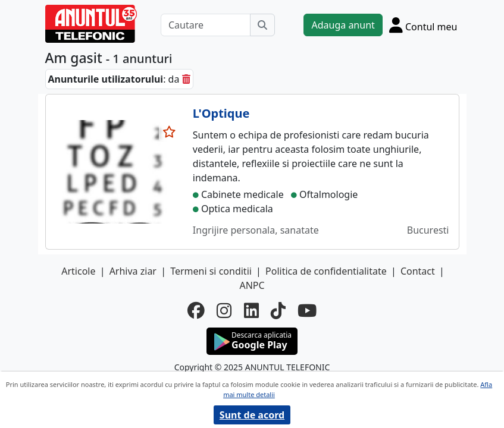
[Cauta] (262, 25)
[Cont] (423, 25)
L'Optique (221, 113)
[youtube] (307, 310)
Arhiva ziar (133, 271)
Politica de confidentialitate (326, 271)
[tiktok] (278, 310)
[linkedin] (251, 310)
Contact (418, 271)
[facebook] (196, 310)
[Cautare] (206, 25)
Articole (78, 271)
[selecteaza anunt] (170, 132)
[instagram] (224, 310)
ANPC (252, 285)
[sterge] (186, 79)
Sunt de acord (252, 415)
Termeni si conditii (211, 271)
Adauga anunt (343, 25)
